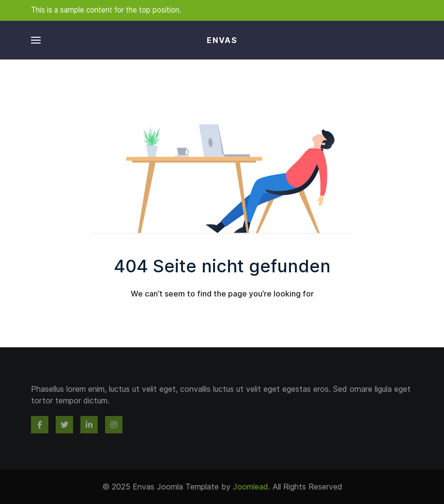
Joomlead (251, 487)
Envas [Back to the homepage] (222, 40)
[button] (36, 40)
